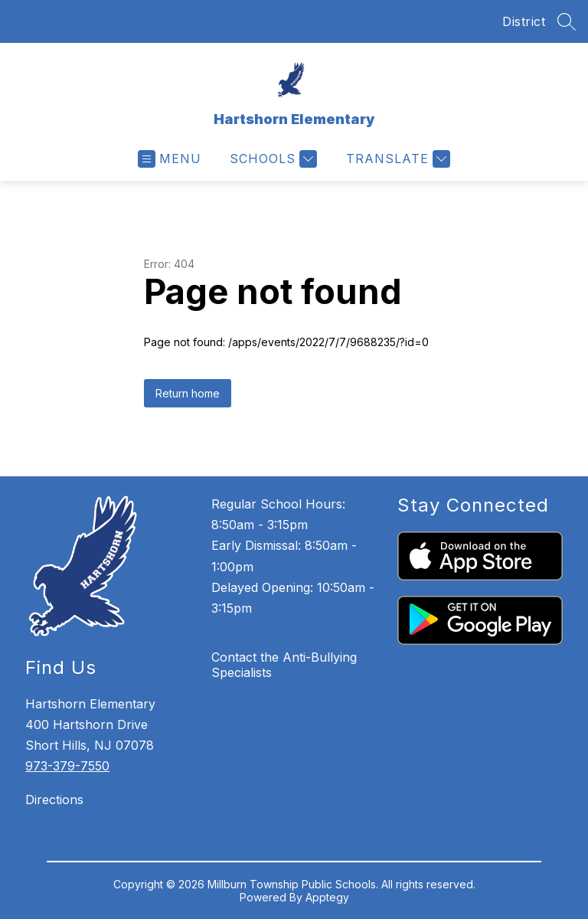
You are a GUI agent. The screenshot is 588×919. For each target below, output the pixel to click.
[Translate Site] (396, 159)
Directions (54, 800)
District (524, 21)
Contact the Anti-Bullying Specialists (284, 665)
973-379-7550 (67, 766)
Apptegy (327, 897)
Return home (188, 393)
